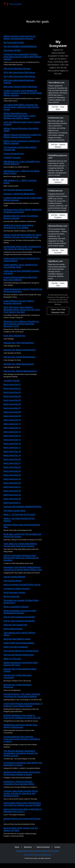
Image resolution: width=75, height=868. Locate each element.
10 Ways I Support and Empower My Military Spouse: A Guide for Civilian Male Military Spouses (23, 93)
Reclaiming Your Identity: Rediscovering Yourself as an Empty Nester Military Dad (23, 568)
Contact (57, 847)
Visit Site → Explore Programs (58, 216)
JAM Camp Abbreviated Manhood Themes (19, 81)
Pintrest (45, 851)
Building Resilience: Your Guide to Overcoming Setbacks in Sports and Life (22, 716)
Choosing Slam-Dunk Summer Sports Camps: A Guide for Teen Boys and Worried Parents (21, 793)
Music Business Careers (14, 592)
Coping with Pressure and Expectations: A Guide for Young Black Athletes (23, 705)
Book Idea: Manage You (15, 336)
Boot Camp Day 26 (12, 483)
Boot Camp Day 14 (12, 436)
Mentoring (28, 847)
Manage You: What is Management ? (20, 371)
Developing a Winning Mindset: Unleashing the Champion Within (19, 783)
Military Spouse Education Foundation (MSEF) (21, 129)
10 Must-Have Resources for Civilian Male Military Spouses (23, 199)
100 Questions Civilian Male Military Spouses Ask (20, 148)
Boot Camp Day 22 (12, 467)
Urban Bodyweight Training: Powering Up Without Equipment (23, 290)
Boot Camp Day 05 (12, 400)
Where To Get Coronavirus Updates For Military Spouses (22, 142)
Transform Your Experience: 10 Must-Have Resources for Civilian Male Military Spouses (22, 57)
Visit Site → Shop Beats (58, 108)
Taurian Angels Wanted (14, 577)
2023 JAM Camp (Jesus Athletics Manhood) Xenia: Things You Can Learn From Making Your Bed (22, 310)
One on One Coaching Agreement (19, 617)
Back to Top (47, 855)
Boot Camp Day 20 (12, 459)
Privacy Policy (38, 855)
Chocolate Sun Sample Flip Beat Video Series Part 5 (21, 601)
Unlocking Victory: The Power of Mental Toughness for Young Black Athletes (22, 695)
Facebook (20, 851)
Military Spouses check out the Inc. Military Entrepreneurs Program (20, 37)
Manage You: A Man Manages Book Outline (20, 670)
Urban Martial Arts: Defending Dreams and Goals (21, 272)
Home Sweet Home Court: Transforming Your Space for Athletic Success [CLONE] (22, 804)
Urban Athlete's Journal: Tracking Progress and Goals (19, 302)
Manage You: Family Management (19, 357)
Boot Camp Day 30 (12, 499)
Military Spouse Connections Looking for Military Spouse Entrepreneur (22, 136)
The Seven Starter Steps (15, 510)
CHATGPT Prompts (12, 157)
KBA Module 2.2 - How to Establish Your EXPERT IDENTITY (22, 163)
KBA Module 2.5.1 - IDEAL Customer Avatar (20, 181)
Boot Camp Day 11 (12, 424)
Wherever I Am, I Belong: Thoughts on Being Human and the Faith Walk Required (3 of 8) (21, 324)
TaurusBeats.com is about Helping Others (19, 634)
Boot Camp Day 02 (12, 388)
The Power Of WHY (12, 50)
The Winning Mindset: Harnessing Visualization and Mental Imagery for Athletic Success (21, 753)
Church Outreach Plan (14, 153)
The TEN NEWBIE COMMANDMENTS (20, 46)
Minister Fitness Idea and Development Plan (22, 526)
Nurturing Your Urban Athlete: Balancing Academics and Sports (23, 211)
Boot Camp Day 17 (12, 447)
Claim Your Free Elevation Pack (58, 311)
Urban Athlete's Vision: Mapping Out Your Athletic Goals (20, 266)
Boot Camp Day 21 (12, 463)
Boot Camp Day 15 (12, 440)
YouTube (56, 851)
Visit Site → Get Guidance (58, 181)
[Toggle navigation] (69, 4)
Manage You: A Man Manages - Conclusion (18, 676)
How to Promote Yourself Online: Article (22, 584)
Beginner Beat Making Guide (17, 639)
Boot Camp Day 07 (12, 408)
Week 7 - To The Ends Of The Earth (19, 514)
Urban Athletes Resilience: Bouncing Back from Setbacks (20, 278)
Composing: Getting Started (17, 588)
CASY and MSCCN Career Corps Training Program (22, 123)
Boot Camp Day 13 (12, 432)
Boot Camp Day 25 (12, 479)
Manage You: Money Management (19, 350)
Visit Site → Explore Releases (58, 146)
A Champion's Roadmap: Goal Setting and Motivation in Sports (23, 764)
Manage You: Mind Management (19, 364)
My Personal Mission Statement (18, 190)
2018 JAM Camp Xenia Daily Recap (19, 72)
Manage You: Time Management (19, 343)
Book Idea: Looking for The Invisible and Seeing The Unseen (22, 535)
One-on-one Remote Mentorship (19, 655)
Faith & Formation (43, 847)
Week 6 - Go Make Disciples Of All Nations (19, 519)
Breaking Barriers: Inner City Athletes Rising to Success (21, 217)
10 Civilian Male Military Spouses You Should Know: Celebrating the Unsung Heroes (21, 107)
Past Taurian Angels (13, 581)
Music (17, 847)
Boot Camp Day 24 (12, 475)
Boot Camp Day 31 (12, 503)
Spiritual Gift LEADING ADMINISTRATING (22, 506)
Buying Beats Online (13, 629)
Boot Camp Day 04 (12, 396)
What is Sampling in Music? (16, 607)
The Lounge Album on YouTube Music (21, 651)
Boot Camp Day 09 (12, 416)
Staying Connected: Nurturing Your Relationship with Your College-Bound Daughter (21, 558)
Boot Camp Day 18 (12, 451)
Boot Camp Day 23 (12, 471)
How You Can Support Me (15, 625)
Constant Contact (12, 380)
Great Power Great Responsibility (19, 643)
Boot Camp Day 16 (12, 443)
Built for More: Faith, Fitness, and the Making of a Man (21, 829)
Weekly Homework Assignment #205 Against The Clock (21, 664)
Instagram (29, 851)
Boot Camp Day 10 (12, 420)
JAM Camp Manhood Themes (17, 68)
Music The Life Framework (16, 647)
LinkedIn (37, 851)
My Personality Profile (14, 42)
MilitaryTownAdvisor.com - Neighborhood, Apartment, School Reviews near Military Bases (20, 116)
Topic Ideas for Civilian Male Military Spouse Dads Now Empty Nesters (20, 545)
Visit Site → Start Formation (58, 251)
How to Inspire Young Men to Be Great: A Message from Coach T (23, 810)
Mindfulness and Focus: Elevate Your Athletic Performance (20, 726)
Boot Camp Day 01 (12, 384)
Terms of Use (28, 855)
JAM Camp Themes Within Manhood (20, 87)
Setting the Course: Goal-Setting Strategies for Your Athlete (18, 226)
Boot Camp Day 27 (12, 487)
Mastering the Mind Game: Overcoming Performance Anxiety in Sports (22, 773)
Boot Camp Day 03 (12, 392)
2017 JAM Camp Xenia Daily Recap (19, 76)
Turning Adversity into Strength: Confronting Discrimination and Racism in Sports (22, 739)
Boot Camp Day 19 (12, 455)
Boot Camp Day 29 (12, 495)
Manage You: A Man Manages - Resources (18, 686)
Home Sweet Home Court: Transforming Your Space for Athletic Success (22, 248)
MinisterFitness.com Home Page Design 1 (22, 820)
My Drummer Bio (11, 596)
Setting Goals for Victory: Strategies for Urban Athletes (22, 259)
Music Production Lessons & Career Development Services (20, 612)
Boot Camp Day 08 (12, 412)
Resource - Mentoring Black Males (19, 194)
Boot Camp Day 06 (12, 404)
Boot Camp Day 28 (12, 491)
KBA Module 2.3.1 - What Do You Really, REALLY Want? (22, 172)
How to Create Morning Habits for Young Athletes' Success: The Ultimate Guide (23, 236)
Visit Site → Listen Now (58, 284)
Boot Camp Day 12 (12, 428)
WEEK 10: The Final (12, 659)
